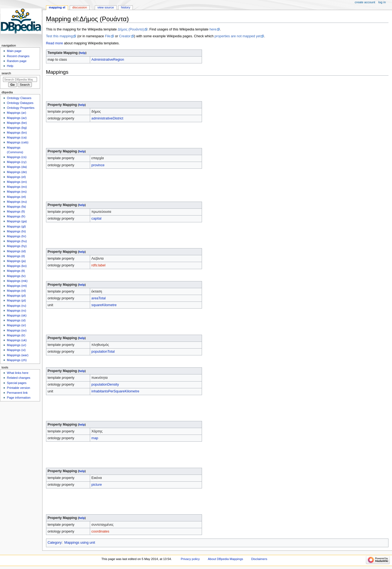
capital (97, 219)
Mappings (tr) (16, 335)
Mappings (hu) (17, 241)
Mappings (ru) (16, 306)
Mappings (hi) (16, 231)
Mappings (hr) (16, 236)
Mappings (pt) (16, 300)
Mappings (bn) (17, 133)
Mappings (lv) (16, 276)
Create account (365, 2)
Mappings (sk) (17, 315)
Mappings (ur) (16, 345)
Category (55, 543)
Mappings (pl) (16, 296)
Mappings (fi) (16, 211)
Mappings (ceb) (18, 142)
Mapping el (57, 7)
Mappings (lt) (16, 271)
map (95, 438)
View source (106, 7)
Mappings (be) (17, 123)
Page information (19, 398)
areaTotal (99, 298)
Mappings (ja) (16, 261)
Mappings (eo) (17, 187)
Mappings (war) (18, 355)
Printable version (18, 388)
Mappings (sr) (16, 325)
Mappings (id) (16, 251)
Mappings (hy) (17, 246)
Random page (17, 61)
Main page (14, 51)
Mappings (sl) (16, 320)
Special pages (17, 383)
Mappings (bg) (17, 128)
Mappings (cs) (17, 157)
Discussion (80, 7)
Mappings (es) (17, 192)
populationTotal (103, 352)
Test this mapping (59, 36)
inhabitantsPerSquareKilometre (115, 391)
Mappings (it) (16, 256)
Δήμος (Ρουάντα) (131, 29)
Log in (382, 2)
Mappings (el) (16, 177)
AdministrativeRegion (108, 60)
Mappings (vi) (16, 350)
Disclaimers (259, 559)
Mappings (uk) (17, 340)
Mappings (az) (17, 118)
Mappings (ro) (16, 310)
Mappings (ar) (16, 113)
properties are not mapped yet (238, 36)
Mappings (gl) (16, 226)
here (213, 29)
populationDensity (105, 385)
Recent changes (18, 56)
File (108, 36)
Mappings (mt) (17, 286)
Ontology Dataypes (20, 103)
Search (6, 73)
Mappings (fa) (16, 207)
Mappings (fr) (16, 216)
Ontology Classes (19, 98)
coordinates (100, 531)
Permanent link (17, 393)
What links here (18, 373)
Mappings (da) (17, 167)
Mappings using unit (80, 543)
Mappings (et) (16, 197)
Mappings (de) (17, 172)
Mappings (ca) (17, 137)
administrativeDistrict (107, 118)
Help (10, 66)
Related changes (19, 378)
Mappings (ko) (17, 266)
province (98, 165)
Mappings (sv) (17, 330)
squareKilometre (104, 305)
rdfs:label (98, 265)
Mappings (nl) (16, 291)
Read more (55, 43)
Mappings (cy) (17, 162)
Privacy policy (190, 559)
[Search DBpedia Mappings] (20, 79)
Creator (125, 36)
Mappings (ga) (17, 221)
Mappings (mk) (17, 281)
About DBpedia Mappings (225, 559)
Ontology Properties (21, 108)
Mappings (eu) (17, 202)
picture (97, 485)
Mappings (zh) (17, 360)
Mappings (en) (17, 182)
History (125, 7)
